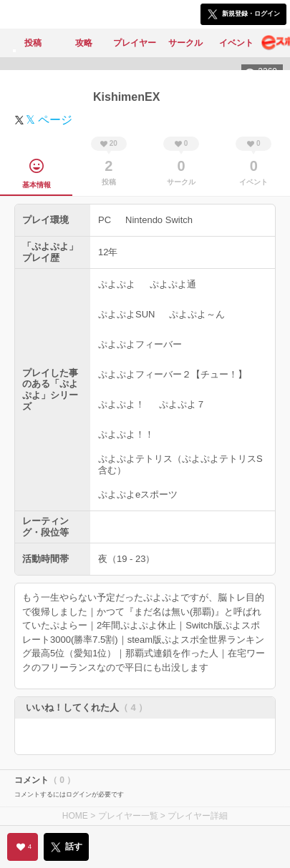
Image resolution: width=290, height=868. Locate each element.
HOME (75, 816)
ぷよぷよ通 (173, 284)
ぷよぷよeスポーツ (138, 494)
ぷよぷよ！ (121, 404)
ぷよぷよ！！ (126, 434)
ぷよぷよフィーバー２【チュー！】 (173, 374)
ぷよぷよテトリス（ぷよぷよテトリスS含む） (180, 464)
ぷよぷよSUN (126, 314)
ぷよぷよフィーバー (140, 344)
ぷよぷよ (117, 284)
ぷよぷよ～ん (197, 314)
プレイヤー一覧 (128, 816)
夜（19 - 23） (126, 559)
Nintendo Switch (159, 220)
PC (105, 220)
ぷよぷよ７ (182, 404)
